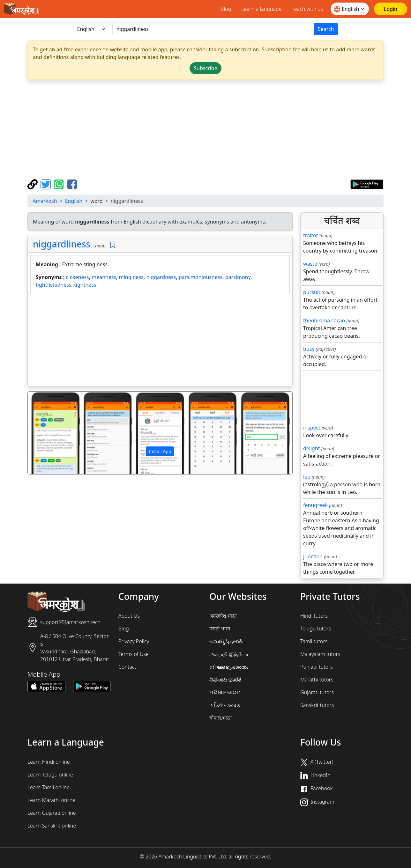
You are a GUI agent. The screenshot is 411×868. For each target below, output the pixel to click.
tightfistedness (54, 285)
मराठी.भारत (220, 629)
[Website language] (350, 9)
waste (310, 264)
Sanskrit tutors (317, 705)
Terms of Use (134, 654)
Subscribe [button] (205, 68)
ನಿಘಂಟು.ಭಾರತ (225, 680)
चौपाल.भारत (220, 718)
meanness (104, 277)
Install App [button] (160, 451)
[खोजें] (213, 29)
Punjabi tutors (317, 667)
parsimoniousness (201, 277)
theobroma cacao (324, 320)
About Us (129, 616)
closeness (77, 277)
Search (326, 29)
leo (307, 477)
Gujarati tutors (317, 692)
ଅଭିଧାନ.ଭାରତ (225, 692)
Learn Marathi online (51, 800)
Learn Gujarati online (52, 813)
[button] (48, 433)
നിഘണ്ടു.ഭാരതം (229, 667)
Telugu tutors (316, 629)
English (74, 201)
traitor (311, 235)
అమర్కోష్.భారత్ (226, 641)
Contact (127, 667)
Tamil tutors (314, 641)
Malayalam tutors (320, 654)
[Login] (391, 9)
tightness (85, 285)
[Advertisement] (219, 129)
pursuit (312, 292)
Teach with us (307, 9)
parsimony (238, 277)
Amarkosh (45, 201)
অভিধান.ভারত (225, 705)
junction (313, 556)
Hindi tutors (314, 616)
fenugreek (315, 505)
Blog (226, 9)
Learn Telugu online (50, 775)
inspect (312, 428)
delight (312, 448)
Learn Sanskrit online (52, 826)
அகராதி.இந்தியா (229, 654)
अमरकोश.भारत (223, 616)
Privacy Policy (134, 641)
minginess (131, 277)
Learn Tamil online (49, 787)
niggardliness (62, 244)
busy (309, 349)
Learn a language (261, 9)
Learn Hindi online (49, 762)
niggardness (161, 277)
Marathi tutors (317, 680)
